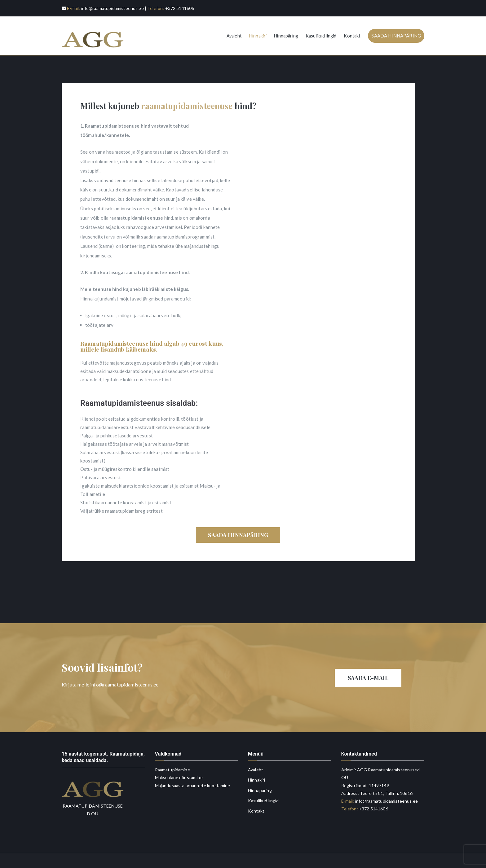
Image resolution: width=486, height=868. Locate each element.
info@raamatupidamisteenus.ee (113, 8)
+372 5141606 (180, 8)
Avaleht (234, 36)
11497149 (379, 785)
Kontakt (352, 36)
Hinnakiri (258, 36)
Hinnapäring (286, 36)
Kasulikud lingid (321, 36)
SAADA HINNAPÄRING (396, 36)
